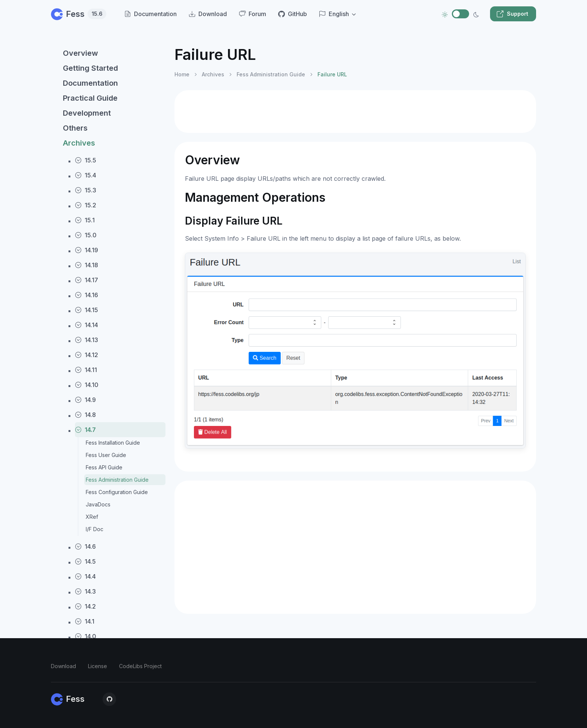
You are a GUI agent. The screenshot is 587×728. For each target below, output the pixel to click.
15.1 (85, 220)
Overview (80, 53)
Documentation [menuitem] (150, 14)
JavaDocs (98, 504)
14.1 (85, 621)
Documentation (90, 83)
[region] (108, 380)
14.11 (86, 370)
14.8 (85, 415)
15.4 (86, 175)
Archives (79, 143)
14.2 (85, 606)
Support (512, 14)
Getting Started (90, 68)
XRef (92, 517)
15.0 (86, 235)
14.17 (86, 280)
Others (75, 128)
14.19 (86, 250)
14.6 (85, 546)
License (98, 666)
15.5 (86, 160)
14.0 (86, 636)
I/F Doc (95, 529)
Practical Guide (90, 98)
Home (182, 74)
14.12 (86, 355)
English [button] (334, 14)
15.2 (86, 205)
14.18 (86, 265)
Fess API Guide (104, 467)
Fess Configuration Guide (117, 492)
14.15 (86, 310)
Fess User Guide (106, 455)
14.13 (86, 340)
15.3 (86, 190)
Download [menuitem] (208, 14)
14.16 (86, 295)
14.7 (85, 430)
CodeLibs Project (140, 666)
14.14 (86, 325)
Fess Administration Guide (117, 480)
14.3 (85, 591)
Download (63, 666)
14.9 (85, 400)
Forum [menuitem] (253, 14)
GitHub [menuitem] (293, 14)
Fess (79, 14)
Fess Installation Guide (113, 443)
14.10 (87, 385)
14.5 (85, 561)
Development (87, 113)
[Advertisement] (355, 112)
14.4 (85, 576)
